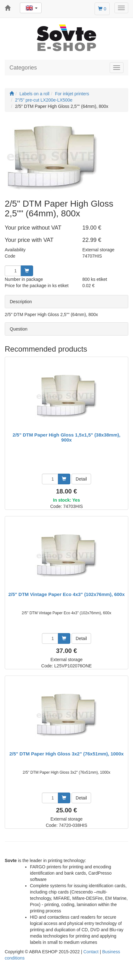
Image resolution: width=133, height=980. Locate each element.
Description (21, 302)
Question (19, 329)
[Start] (12, 94)
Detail (81, 479)
